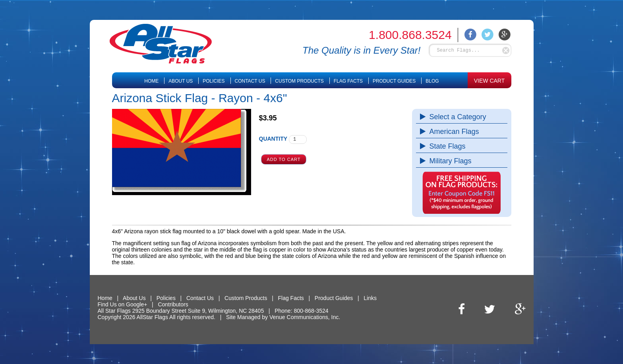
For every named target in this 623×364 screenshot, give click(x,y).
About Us (181, 81)
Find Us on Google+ (123, 304)
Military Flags (449, 161)
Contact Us (250, 81)
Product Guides (394, 81)
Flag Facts (348, 81)
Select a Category (456, 117)
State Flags (446, 146)
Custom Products (299, 81)
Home (151, 81)
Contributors (173, 304)
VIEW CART (489, 81)
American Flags (452, 132)
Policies (214, 81)
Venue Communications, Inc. (305, 317)
